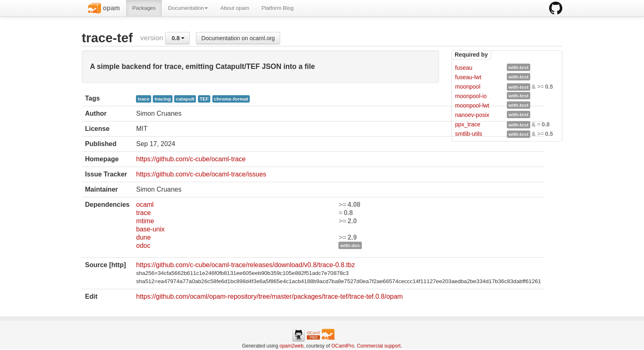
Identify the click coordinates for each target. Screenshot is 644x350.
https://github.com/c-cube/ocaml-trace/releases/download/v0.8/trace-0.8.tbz (245, 265)
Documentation (188, 8)
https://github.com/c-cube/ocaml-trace (191, 159)
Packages (144, 8)
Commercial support (379, 346)
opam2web (292, 346)
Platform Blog (278, 8)
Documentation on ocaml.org (238, 38)
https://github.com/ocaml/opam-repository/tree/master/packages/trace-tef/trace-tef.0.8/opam (269, 296)
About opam (235, 8)
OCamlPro (343, 346)
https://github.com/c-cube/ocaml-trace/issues (201, 174)
